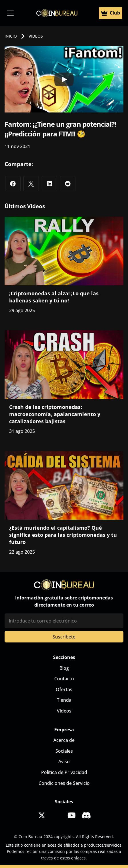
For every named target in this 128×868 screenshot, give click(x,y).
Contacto (64, 679)
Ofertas (64, 689)
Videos (64, 711)
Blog (64, 668)
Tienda (64, 700)
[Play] (64, 79)
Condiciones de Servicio (64, 783)
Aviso (64, 761)
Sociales (64, 751)
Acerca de (64, 740)
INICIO (11, 36)
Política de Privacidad (64, 772)
